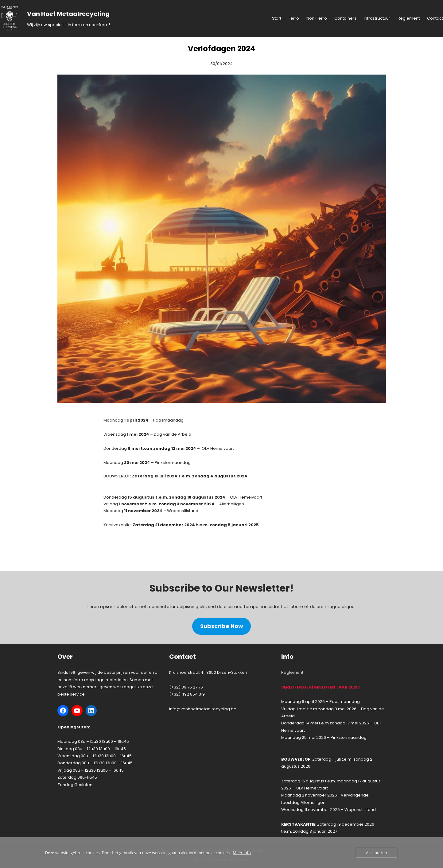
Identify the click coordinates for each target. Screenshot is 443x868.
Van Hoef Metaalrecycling (68, 14)
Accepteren (376, 853)
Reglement (292, 672)
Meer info (242, 853)
